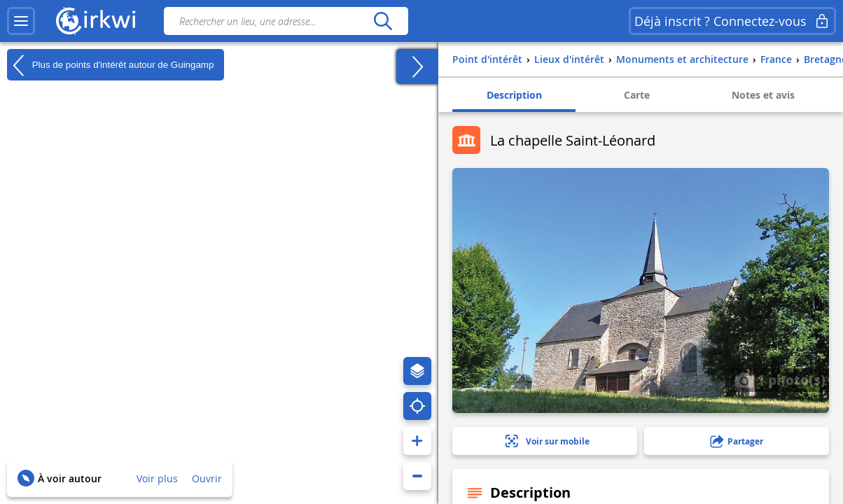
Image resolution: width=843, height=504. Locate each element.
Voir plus (157, 478)
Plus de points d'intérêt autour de (110, 65)
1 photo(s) (780, 379)
